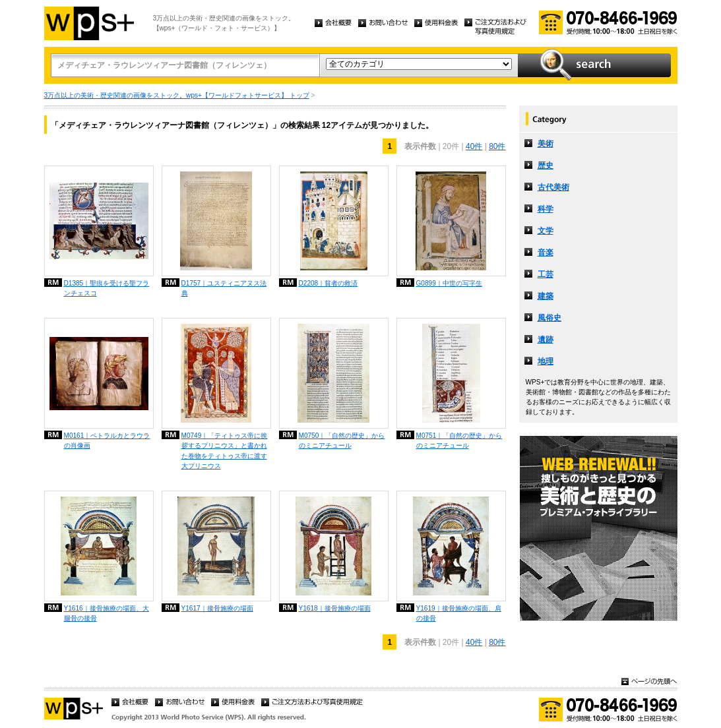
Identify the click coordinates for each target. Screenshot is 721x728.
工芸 (546, 274)
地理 (546, 361)
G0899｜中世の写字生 (449, 283)
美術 (546, 144)
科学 (546, 209)
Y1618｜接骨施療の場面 (335, 608)
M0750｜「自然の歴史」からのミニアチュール (342, 440)
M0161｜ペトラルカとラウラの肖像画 (107, 440)
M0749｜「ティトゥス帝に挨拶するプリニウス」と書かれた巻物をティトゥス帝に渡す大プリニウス (225, 450)
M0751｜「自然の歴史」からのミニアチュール (459, 440)
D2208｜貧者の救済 (329, 283)
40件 (474, 146)
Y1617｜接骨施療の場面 (217, 608)
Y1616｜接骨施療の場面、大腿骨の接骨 (107, 613)
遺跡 (546, 340)
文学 (546, 231)
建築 (546, 296)
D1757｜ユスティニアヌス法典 (224, 288)
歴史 (546, 166)
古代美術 (553, 187)
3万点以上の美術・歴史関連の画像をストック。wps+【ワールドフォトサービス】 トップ (177, 95)
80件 (497, 146)
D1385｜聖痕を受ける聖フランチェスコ (107, 288)
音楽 (546, 253)
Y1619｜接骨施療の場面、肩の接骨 (459, 613)
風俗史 (549, 318)
